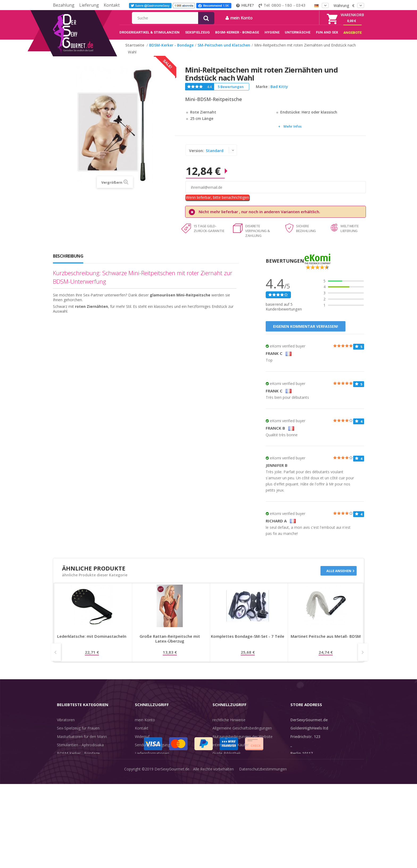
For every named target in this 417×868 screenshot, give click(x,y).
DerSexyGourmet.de (172, 860)
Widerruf (142, 742)
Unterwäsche (68, 776)
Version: (197, 156)
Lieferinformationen (152, 759)
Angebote (68, 801)
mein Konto (296, 18)
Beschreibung (68, 262)
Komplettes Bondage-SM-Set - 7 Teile (248, 642)
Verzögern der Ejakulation (79, 784)
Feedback (221, 767)
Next (363, 658)
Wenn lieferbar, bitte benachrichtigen (217, 203)
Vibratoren (66, 725)
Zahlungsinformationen (155, 776)
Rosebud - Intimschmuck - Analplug (87, 767)
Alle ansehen (339, 576)
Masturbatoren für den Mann (82, 742)
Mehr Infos (293, 132)
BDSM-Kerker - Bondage (78, 759)
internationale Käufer (231, 750)
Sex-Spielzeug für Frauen (78, 734)
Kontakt (112, 5)
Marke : (263, 92)
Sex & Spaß (67, 792)
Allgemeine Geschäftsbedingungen (242, 734)
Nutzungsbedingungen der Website (243, 742)
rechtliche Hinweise (229, 725)
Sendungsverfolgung (152, 750)
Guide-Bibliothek (227, 759)
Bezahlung (64, 5)
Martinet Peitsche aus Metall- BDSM (326, 642)
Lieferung (89, 5)
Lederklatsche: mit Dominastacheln (92, 642)
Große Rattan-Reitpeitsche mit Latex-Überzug (170, 644)
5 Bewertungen (231, 92)
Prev (56, 658)
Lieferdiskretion (148, 767)
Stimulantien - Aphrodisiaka (80, 750)
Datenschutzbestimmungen (263, 860)
